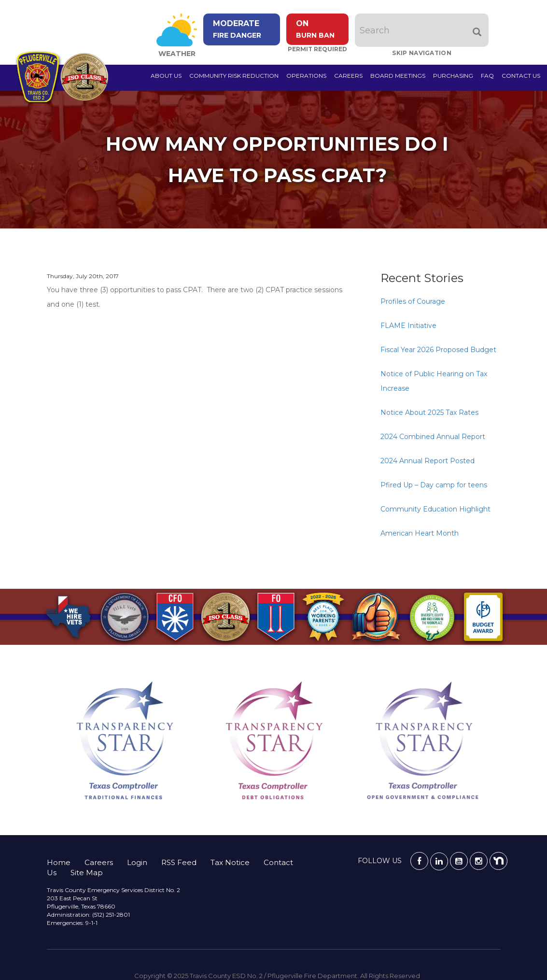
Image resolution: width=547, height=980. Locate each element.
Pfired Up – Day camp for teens (434, 485)
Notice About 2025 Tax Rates (429, 412)
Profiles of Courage (413, 301)
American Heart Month (420, 533)
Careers (348, 76)
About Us (166, 76)
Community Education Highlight (435, 509)
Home (59, 862)
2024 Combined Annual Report (433, 437)
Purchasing (453, 76)
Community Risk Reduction (234, 76)
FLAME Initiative (408, 326)
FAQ (487, 76)
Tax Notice (230, 862)
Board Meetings (398, 76)
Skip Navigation (423, 53)
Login (137, 862)
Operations (306, 76)
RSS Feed (179, 862)
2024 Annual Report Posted (428, 461)
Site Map (87, 873)
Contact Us (521, 76)
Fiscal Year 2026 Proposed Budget (438, 350)
